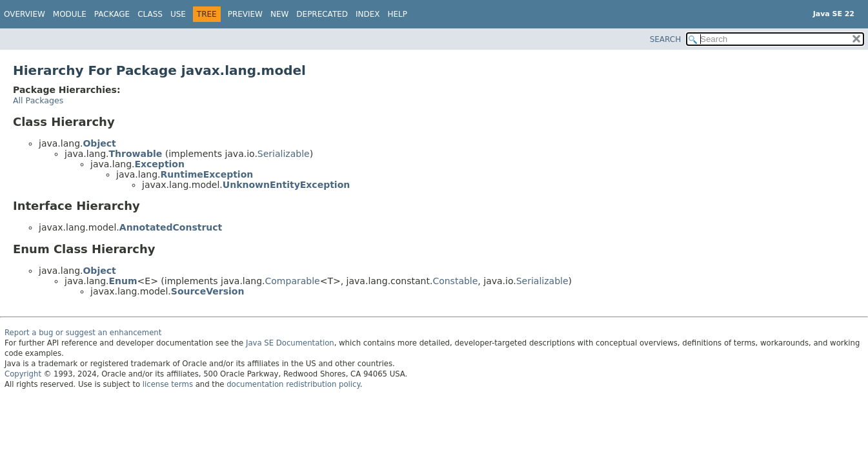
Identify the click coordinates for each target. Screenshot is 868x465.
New (279, 14)
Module (70, 14)
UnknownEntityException (286, 185)
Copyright (23, 374)
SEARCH (666, 39)
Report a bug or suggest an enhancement (83, 333)
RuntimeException (207, 174)
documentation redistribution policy (293, 384)
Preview (245, 14)
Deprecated (322, 14)
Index (368, 14)
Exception (159, 164)
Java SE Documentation (290, 343)
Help (398, 14)
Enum (123, 281)
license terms (168, 384)
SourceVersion (208, 291)
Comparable (293, 281)
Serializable (284, 154)
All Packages (38, 100)
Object (99, 143)
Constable (455, 281)
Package (112, 14)
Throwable (135, 154)
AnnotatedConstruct (171, 227)
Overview (25, 14)
